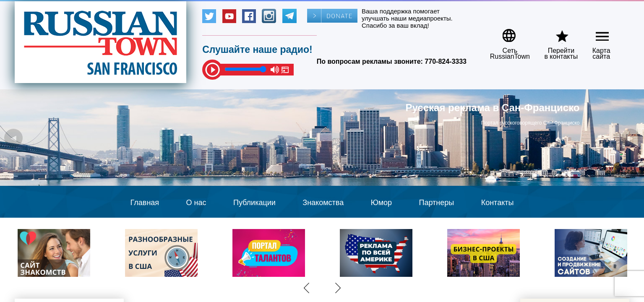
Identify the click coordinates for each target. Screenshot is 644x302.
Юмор (381, 203)
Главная (145, 203)
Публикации (254, 203)
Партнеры (437, 203)
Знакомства (323, 203)
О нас (196, 203)
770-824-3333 (446, 61)
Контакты (498, 203)
